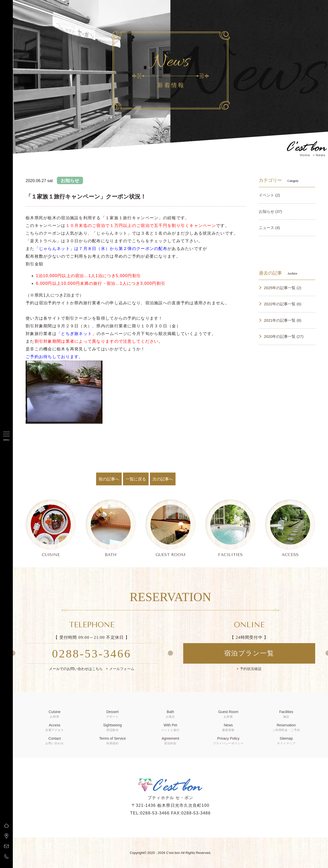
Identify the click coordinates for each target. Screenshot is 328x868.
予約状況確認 (251, 669)
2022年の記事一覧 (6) (283, 304)
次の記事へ (163, 479)
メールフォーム (122, 669)
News (321, 155)
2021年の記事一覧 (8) (283, 320)
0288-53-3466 (92, 654)
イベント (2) (269, 195)
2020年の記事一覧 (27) (284, 336)
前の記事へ (109, 479)
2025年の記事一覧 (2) (283, 288)
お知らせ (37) (270, 211)
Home (305, 155)
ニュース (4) (269, 228)
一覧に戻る (136, 479)
